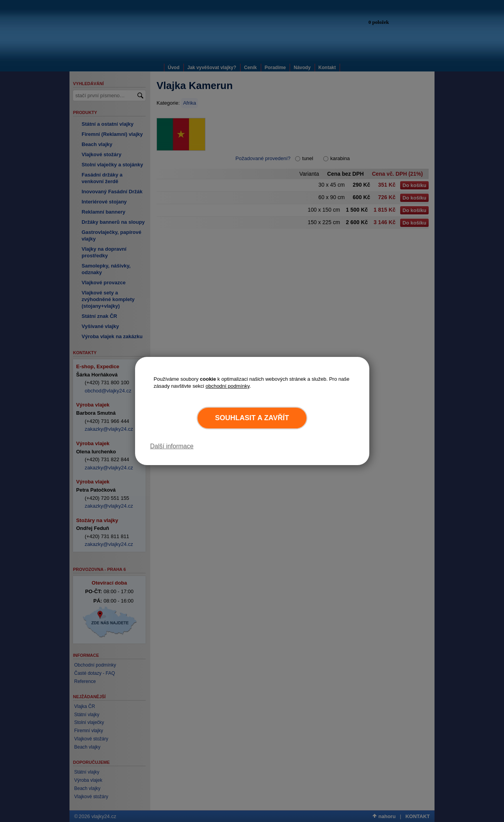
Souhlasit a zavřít (252, 418)
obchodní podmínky (227, 386)
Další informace (172, 446)
